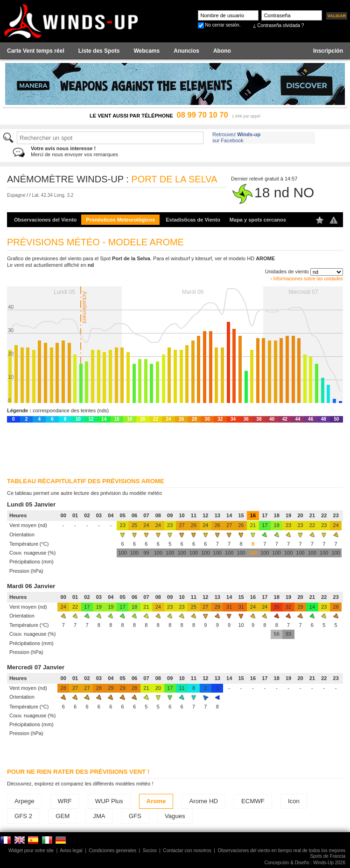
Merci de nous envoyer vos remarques (74, 151)
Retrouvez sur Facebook (236, 137)
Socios (150, 851)
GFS (135, 816)
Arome (156, 801)
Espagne (16, 195)
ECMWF (253, 801)
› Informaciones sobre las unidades (307, 279)
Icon (294, 801)
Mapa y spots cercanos (258, 220)
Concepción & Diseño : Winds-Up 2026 (305, 863)
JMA (99, 816)
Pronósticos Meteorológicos (120, 220)
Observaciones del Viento (45, 220)
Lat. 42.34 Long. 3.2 (52, 195)
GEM (63, 816)
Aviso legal (71, 851)
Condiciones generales (112, 851)
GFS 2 (23, 816)
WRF (65, 801)
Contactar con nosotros (187, 851)
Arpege (24, 801)
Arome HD (203, 801)
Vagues (175, 816)
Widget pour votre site (31, 851)
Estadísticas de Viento (193, 220)
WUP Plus (109, 801)
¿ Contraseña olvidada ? (278, 25)
